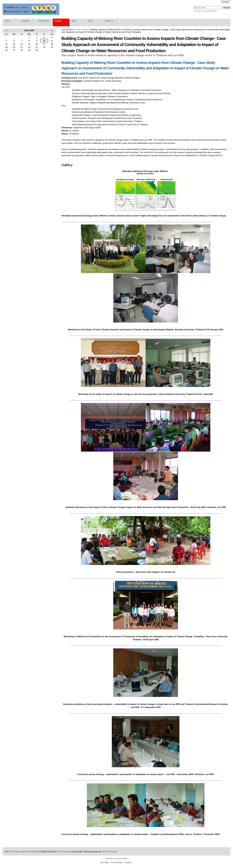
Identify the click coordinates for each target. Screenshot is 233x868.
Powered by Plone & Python (116, 858)
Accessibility (116, 862)
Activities (25, 21)
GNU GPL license (110, 852)
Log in (225, 2)
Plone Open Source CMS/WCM (23, 852)
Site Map (105, 862)
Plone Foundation (65, 852)
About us (109, 21)
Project (58, 21)
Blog (74, 21)
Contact (128, 862)
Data (91, 21)
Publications (44, 21)
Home (7, 21)
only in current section (206, 11)
